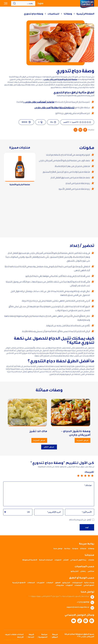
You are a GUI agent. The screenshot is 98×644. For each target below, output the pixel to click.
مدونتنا (75, 549)
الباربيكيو (75, 571)
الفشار (66, 560)
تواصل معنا (58, 549)
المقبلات (50, 583)
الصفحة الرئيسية (85, 14)
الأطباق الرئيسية (19, 583)
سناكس (91, 571)
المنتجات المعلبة (46, 560)
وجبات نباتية (89, 583)
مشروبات (60, 585)
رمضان (83, 571)
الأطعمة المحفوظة (30, 560)
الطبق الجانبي (89, 585)
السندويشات (77, 583)
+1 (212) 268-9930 (83, 602)
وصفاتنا (68, 14)
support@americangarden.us (78, 607)
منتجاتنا (83, 549)
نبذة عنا (67, 549)
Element (15, 640)
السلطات (31, 583)
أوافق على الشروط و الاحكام (82, 520)
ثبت (87, 530)
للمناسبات (53, 14)
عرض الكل (49, 447)
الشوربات (40, 583)
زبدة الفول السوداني (78, 560)
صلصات (91, 560)
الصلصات (78, 585)
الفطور (58, 583)
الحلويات (58, 560)
